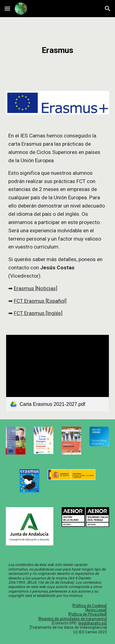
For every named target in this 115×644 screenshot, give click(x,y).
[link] (58, 373)
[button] (7, 8)
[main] (58, 50)
